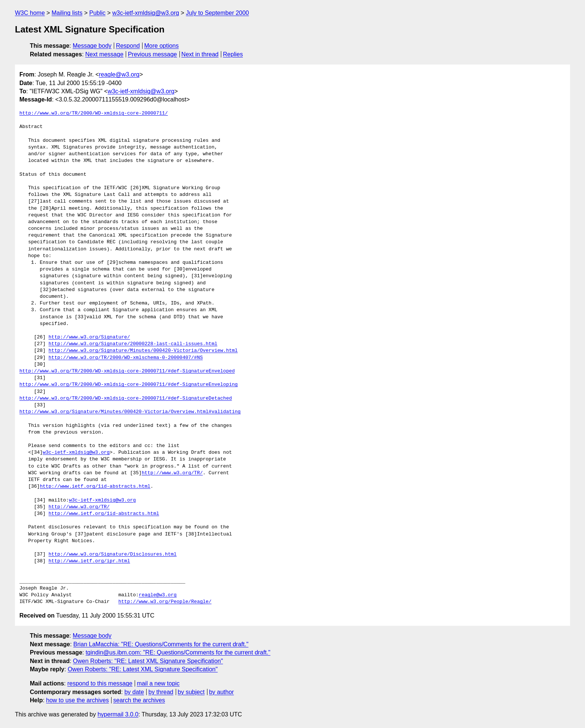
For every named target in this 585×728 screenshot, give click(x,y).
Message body (92, 46)
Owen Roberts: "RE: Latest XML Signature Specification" (148, 661)
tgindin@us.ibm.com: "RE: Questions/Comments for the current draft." (178, 652)
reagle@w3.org (119, 74)
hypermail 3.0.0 (118, 714)
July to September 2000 (217, 13)
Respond (128, 46)
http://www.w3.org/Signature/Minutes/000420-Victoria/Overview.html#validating (130, 412)
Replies (233, 54)
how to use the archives (78, 700)
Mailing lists (67, 13)
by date (134, 692)
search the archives (139, 700)
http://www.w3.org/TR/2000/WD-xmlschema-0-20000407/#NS (126, 358)
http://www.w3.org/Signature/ (89, 337)
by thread (161, 692)
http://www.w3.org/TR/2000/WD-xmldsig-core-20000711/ (94, 113)
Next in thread (200, 54)
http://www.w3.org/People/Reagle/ (165, 602)
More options (162, 46)
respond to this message (100, 683)
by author (221, 692)
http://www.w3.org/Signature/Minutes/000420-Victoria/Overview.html (143, 351)
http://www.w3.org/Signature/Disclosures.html (112, 554)
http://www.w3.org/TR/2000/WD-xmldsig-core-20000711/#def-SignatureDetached (126, 399)
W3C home (30, 13)
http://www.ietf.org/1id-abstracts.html (95, 487)
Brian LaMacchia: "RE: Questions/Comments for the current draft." (161, 644)
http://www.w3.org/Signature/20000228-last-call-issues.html (133, 344)
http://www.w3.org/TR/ (172, 473)
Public (97, 13)
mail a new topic (158, 683)
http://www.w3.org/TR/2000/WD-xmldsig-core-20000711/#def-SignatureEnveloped (127, 371)
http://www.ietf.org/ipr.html (89, 561)
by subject (191, 692)
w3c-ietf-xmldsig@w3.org (146, 13)
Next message (104, 54)
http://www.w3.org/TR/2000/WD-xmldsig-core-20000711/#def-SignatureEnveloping (129, 385)
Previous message (153, 54)
